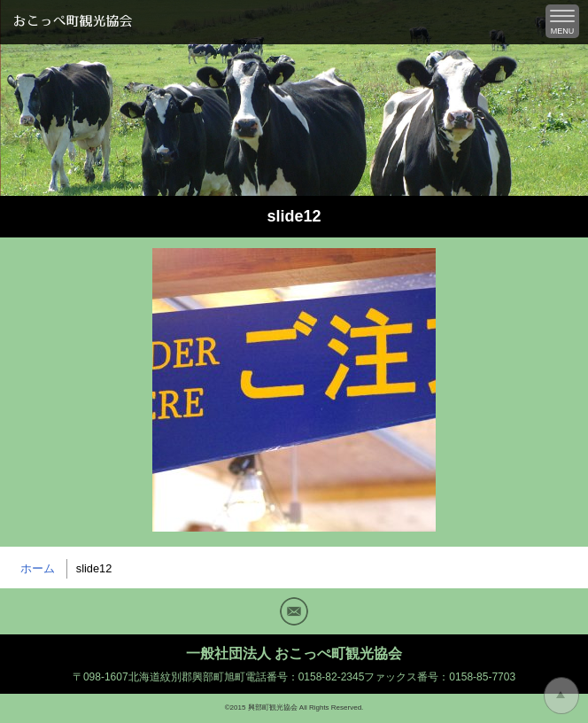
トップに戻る (561, 696)
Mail (294, 611)
